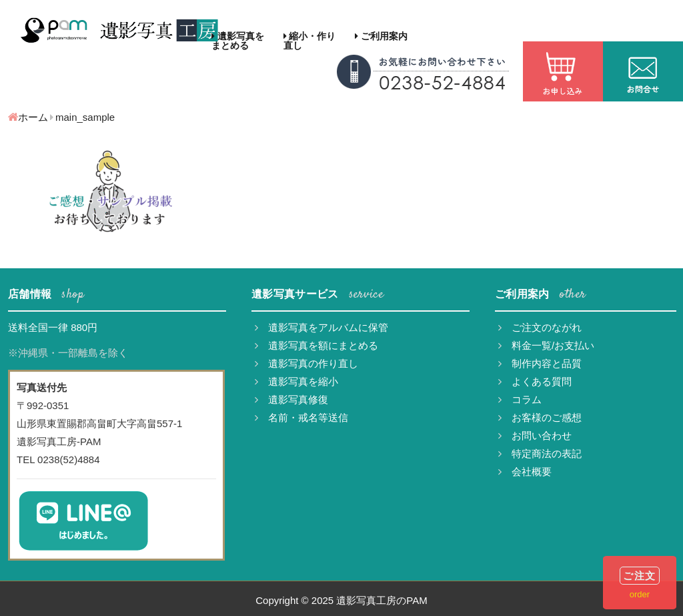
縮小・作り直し (310, 41)
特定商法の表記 (540, 453)
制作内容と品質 (540, 363)
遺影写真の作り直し (306, 363)
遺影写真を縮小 (296, 381)
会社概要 (525, 472)
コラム (520, 399)
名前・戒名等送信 (301, 417)
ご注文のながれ (540, 327)
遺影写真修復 (291, 399)
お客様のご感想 (540, 417)
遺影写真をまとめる (238, 41)
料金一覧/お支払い (546, 345)
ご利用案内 (381, 36)
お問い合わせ (535, 435)
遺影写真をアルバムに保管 (321, 327)
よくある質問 (535, 381)
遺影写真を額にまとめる (316, 345)
